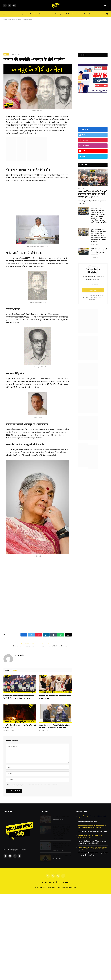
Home (5, 20)
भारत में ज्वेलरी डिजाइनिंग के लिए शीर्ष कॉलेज (54, 646)
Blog (10, 20)
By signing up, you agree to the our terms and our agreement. (93, 297)
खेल (90, 14)
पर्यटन (85, 14)
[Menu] (4, 14)
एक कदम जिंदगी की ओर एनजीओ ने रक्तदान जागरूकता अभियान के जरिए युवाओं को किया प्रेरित (93, 842)
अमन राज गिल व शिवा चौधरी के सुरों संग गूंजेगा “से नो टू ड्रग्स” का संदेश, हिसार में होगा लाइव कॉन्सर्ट (92, 194)
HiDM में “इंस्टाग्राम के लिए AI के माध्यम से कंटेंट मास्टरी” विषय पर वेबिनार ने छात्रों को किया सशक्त (99, 252)
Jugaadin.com (72, 887)
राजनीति (29, 14)
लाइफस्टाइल (47, 14)
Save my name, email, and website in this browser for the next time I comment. (33, 785)
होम (23, 14)
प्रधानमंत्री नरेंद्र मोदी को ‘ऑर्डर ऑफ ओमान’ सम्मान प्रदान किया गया (55, 697)
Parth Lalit (20, 655)
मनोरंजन (79, 14)
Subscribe (102, 6)
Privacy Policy (98, 297)
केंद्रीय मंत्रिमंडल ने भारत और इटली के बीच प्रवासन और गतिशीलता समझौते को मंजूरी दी (62, 845)
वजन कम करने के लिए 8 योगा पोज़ (62, 855)
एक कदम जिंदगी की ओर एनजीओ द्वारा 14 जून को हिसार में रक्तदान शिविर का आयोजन (93, 854)
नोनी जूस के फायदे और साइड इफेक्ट (88, 822)
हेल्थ (73, 14)
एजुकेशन (61, 14)
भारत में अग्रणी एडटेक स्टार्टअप (61, 816)
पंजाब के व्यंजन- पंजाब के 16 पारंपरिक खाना (22, 646)
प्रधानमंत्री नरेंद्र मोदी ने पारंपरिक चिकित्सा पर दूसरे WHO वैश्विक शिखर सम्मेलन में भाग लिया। (19, 697)
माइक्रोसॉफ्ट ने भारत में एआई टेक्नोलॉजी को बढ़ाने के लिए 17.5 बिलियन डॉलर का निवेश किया (55, 726)
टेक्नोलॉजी (37, 14)
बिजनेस (68, 14)
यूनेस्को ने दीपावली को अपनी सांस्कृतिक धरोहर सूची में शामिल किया (20, 726)
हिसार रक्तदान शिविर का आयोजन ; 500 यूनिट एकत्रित (93, 831)
